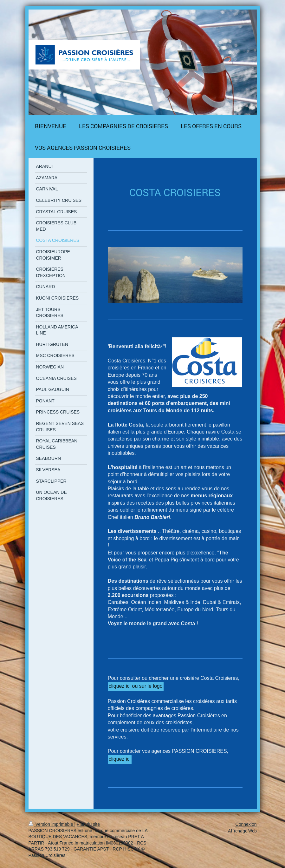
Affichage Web (242, 831)
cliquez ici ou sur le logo (136, 686)
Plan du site (88, 824)
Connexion (246, 824)
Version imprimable (52, 824)
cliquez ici (120, 759)
